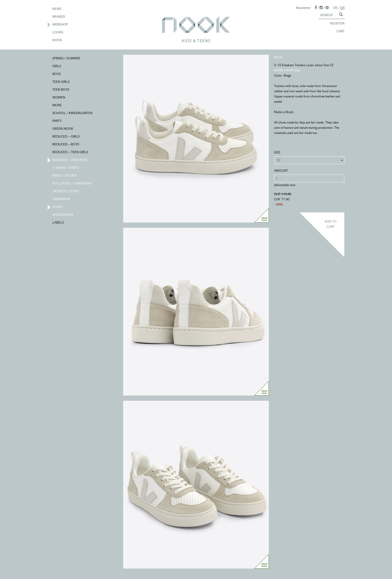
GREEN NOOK (63, 129)
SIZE (277, 152)
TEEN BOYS (61, 90)
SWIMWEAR (61, 199)
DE (335, 8)
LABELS (58, 223)
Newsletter (303, 8)
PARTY (57, 121)
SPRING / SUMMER (67, 59)
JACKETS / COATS (66, 192)
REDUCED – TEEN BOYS (70, 160)
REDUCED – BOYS (66, 145)
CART (338, 32)
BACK (278, 57)
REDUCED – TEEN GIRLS (71, 152)
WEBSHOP (60, 25)
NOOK (57, 40)
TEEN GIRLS (61, 82)
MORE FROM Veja (287, 70)
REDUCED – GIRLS (66, 137)
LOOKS (58, 33)
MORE (57, 106)
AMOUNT (281, 171)
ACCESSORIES (63, 215)
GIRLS (57, 66)
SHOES (58, 207)
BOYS (57, 74)
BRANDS (59, 17)
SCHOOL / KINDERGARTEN (73, 113)
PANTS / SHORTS (65, 176)
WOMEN (59, 98)
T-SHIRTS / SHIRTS (66, 168)
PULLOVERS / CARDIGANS (72, 184)
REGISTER (335, 24)
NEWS (57, 9)
